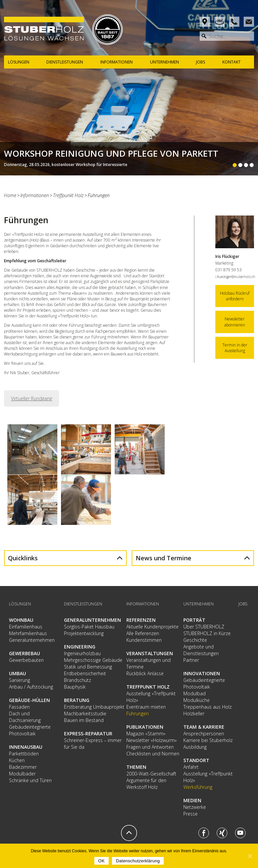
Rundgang (219, 22)
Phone (234, 22)
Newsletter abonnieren (235, 322)
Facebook (204, 833)
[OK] (250, 856)
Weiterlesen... (129, 159)
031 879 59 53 (228, 270)
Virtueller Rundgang (31, 398)
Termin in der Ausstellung (235, 348)
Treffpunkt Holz (68, 195)
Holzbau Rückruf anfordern (235, 296)
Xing (222, 833)
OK (101, 861)
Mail (249, 22)
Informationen (35, 195)
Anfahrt (205, 22)
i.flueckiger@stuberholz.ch (235, 277)
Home (10, 195)
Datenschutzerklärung (138, 861)
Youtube (240, 833)
